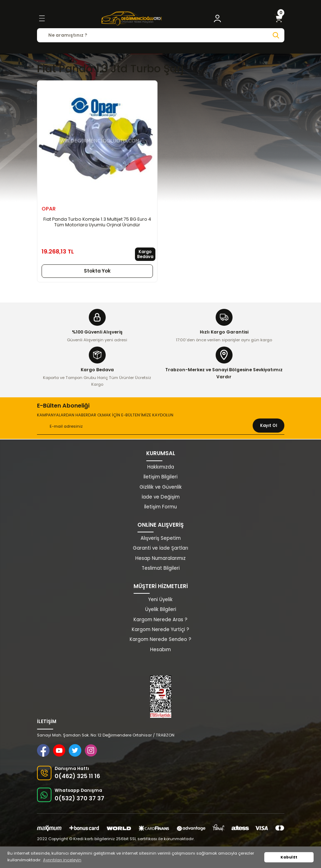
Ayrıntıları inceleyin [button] (62, 860)
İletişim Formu (160, 507)
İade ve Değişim (161, 497)
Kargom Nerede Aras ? (160, 620)
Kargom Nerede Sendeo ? (160, 639)
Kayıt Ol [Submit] (268, 426)
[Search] (161, 35)
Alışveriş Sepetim (161, 538)
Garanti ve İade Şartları (160, 548)
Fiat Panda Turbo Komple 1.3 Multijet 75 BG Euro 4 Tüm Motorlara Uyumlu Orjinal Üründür (97, 222)
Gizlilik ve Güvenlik (161, 487)
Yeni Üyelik (160, 600)
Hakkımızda (161, 467)
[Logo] (131, 18)
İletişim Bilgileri (160, 477)
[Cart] (279, 18)
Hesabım (160, 650)
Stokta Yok (97, 271)
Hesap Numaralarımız (160, 558)
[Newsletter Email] (161, 427)
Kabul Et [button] (289, 857)
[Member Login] (217, 18)
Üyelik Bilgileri (161, 609)
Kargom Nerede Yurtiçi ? (160, 629)
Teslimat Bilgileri (161, 568)
